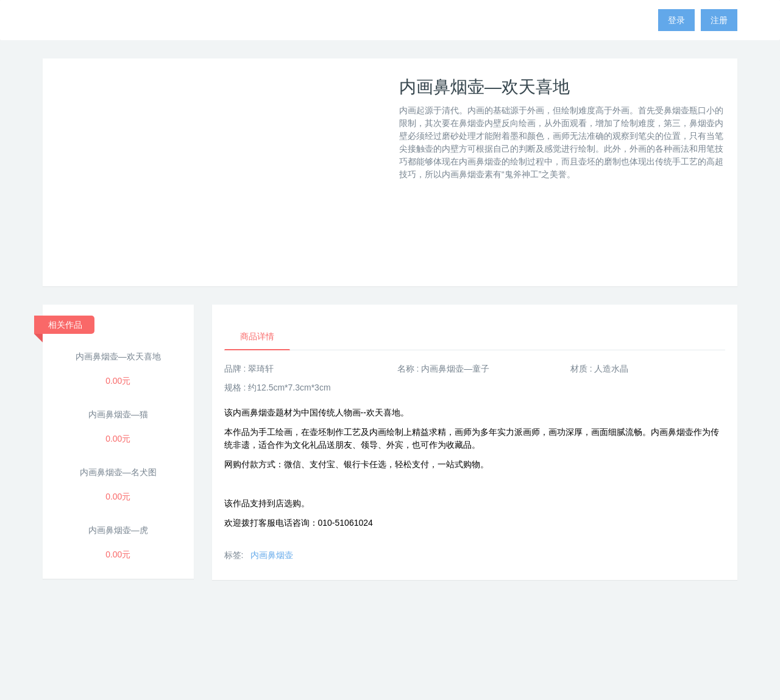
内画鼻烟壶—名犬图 (118, 472)
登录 (676, 20)
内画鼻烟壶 (272, 555)
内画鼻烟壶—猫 (118, 414)
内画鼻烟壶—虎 (118, 530)
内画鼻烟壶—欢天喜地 (118, 356)
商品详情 (257, 336)
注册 (719, 20)
